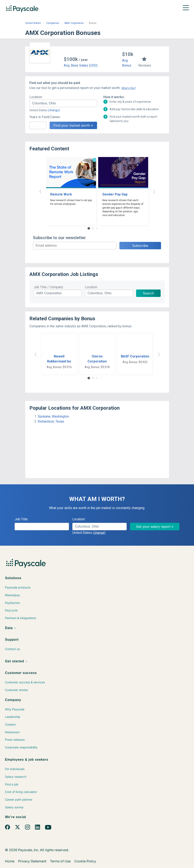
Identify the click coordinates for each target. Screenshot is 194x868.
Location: (36, 97)
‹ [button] (40, 191)
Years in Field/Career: (45, 117)
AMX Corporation (74, 23)
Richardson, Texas (51, 421)
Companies (53, 23)
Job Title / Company (48, 287)
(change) (54, 110)
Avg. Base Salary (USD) (81, 65)
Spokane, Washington (53, 416)
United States (33, 23)
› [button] (154, 191)
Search (148, 293)
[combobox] (63, 103)
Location (91, 287)
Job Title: (21, 519)
